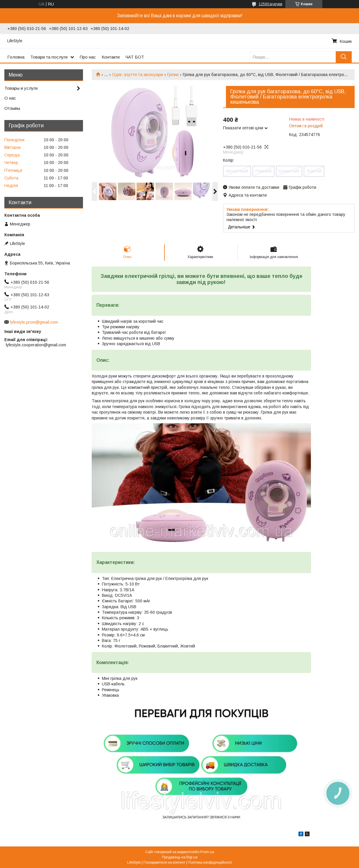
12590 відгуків (271, 4)
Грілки (173, 75)
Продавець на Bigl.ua (180, 857)
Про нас (88, 57)
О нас (10, 98)
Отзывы (12, 108)
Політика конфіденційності (210, 862)
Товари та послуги (49, 57)
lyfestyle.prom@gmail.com (34, 322)
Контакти (111, 57)
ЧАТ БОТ (135, 57)
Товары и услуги (21, 88)
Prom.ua (207, 852)
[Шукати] (344, 57)
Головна (16, 57)
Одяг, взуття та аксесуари (138, 75)
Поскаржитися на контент (164, 862)
